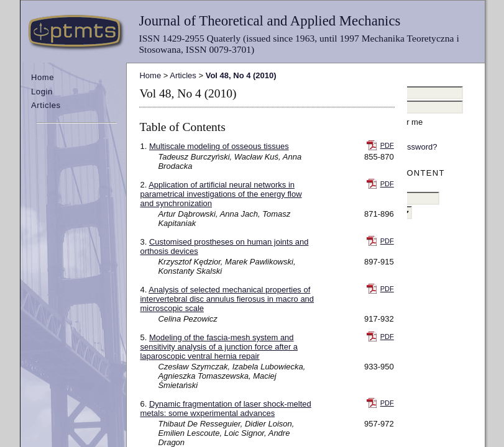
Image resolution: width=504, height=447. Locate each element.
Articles (46, 105)
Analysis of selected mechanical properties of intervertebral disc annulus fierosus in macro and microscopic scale (227, 299)
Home (43, 77)
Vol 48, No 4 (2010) (241, 75)
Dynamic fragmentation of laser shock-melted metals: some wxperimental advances (225, 409)
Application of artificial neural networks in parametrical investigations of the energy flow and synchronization (221, 194)
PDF (387, 145)
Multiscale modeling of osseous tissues (219, 146)
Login (42, 92)
